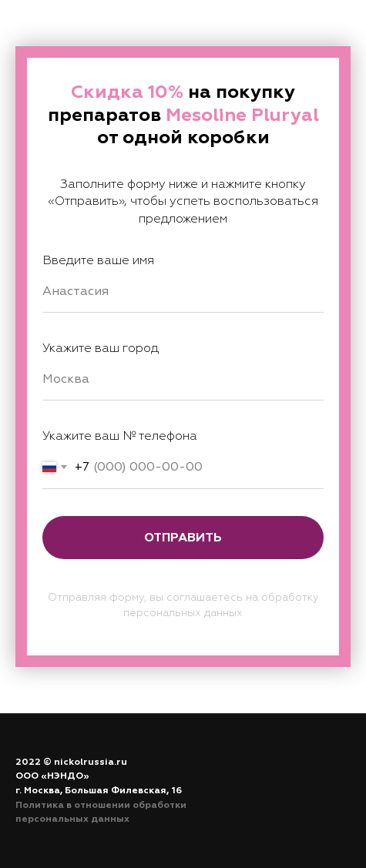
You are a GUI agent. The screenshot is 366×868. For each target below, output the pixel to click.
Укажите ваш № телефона (120, 436)
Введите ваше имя (98, 260)
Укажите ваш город (101, 348)
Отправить (183, 538)
